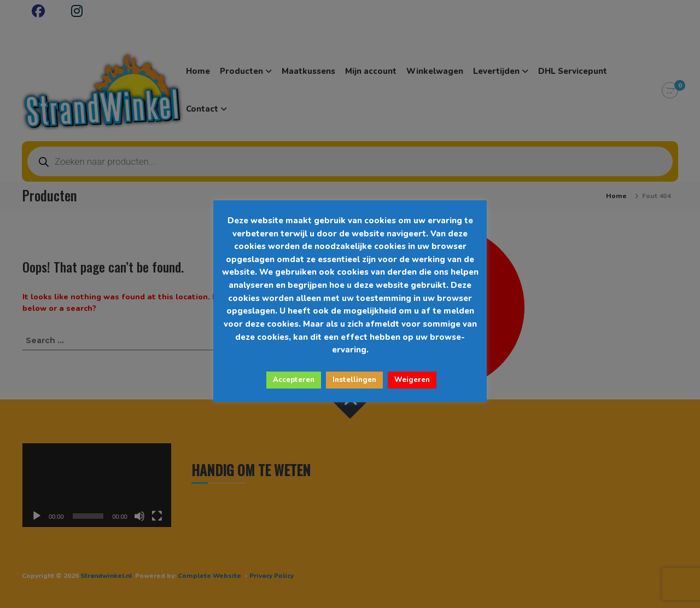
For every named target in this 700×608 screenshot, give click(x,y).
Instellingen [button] (354, 380)
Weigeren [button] (412, 380)
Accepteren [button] (294, 380)
